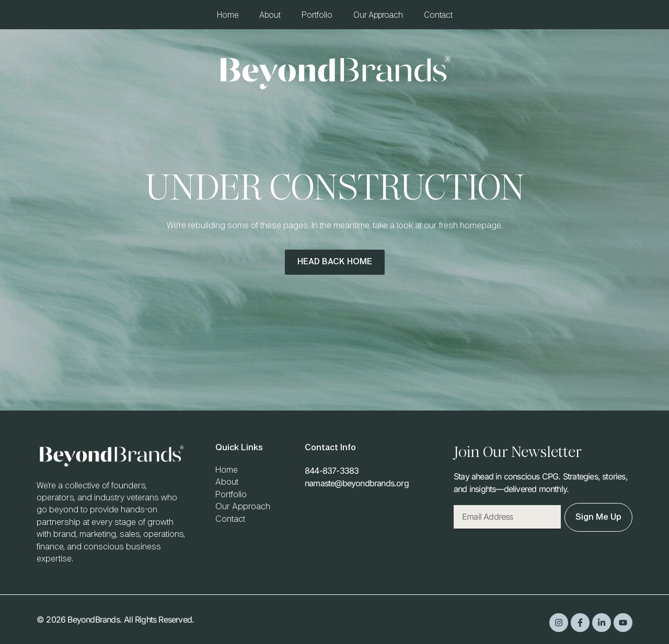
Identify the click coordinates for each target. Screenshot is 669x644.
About (270, 15)
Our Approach (378, 15)
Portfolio (317, 15)
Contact (438, 15)
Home (228, 15)
